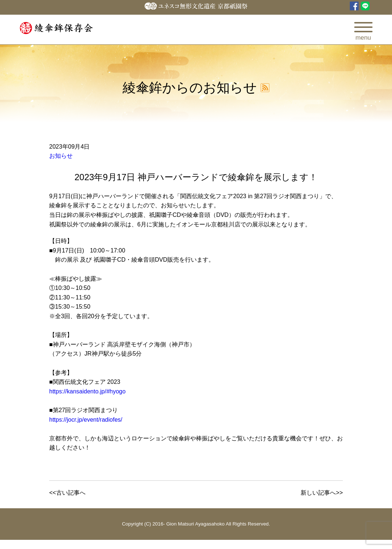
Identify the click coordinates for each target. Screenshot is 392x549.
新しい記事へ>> (322, 493)
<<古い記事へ (67, 493)
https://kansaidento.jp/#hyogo (87, 391)
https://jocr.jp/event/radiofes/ (86, 420)
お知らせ (61, 156)
